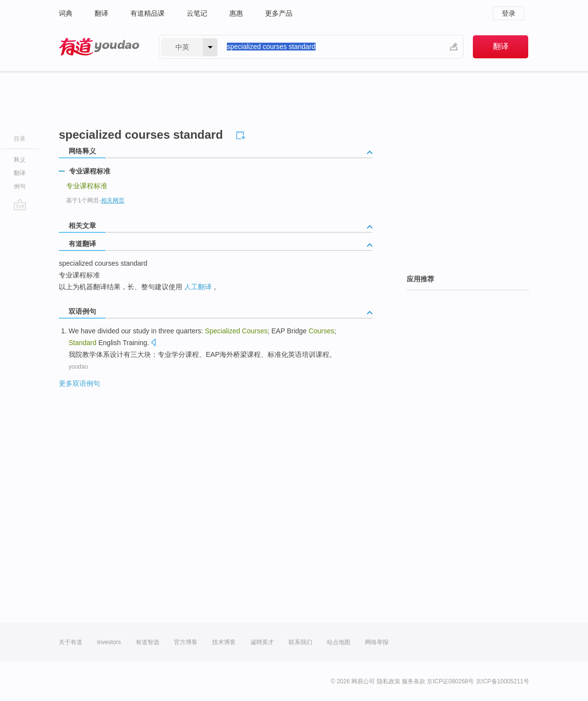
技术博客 (224, 642)
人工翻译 (198, 287)
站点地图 (339, 642)
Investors (109, 642)
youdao (78, 367)
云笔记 (197, 13)
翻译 (101, 13)
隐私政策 (389, 681)
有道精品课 (147, 13)
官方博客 (186, 642)
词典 (66, 13)
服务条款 (414, 681)
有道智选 (147, 642)
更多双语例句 (79, 383)
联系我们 (300, 642)
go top (20, 204)
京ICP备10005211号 (502, 681)
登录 (509, 13)
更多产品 (279, 13)
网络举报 (377, 642)
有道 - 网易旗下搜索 (99, 47)
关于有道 (71, 642)
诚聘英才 (262, 642)
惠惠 (236, 13)
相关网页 (113, 200)
